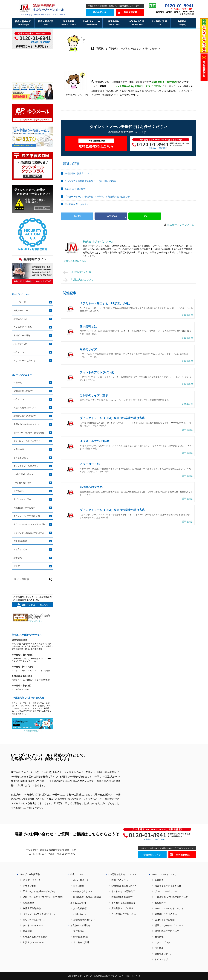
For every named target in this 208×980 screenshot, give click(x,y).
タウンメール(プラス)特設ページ (39, 914)
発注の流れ (19, 491)
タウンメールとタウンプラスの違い (30, 524)
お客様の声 (19, 449)
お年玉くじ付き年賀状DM (36, 937)
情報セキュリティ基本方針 (168, 886)
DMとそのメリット (121, 880)
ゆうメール (19, 352)
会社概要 (159, 880)
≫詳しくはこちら (35, 621)
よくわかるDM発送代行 (123, 891)
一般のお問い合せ (100, 12)
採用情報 (159, 948)
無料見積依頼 (130, 12)
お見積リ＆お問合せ (80, 925)
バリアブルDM (20, 344)
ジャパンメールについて (164, 874)
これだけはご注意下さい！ (125, 914)
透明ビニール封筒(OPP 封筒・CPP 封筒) (43, 897)
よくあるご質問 (21, 458)
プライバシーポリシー (166, 891)
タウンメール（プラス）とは (27, 516)
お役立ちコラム (21, 549)
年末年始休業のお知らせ (77, 204)
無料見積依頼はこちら (96, 144)
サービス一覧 (20, 302)
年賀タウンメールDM (34, 942)
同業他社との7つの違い (24, 508)
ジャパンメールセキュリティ (27, 441)
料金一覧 (18, 382)
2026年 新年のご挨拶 (75, 189)
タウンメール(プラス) (34, 920)
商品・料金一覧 (81, 880)
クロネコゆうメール (33, 925)
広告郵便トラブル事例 (122, 908)
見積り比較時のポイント (25, 408)
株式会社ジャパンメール (181, 225)
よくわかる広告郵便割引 (124, 903)
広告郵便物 (29, 903)
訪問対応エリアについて (25, 416)
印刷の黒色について (78, 280)
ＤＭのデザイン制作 (23, 327)
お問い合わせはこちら (75, 261)
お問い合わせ (80, 914)
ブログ (17, 566)
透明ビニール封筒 (22, 335)
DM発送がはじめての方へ (124, 886)
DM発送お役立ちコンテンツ (122, 874)
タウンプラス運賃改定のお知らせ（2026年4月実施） (91, 181)
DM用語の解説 (20, 541)
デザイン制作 (30, 886)
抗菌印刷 (27, 931)
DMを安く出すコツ (22, 483)
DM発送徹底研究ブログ (33, 730)
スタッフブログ (162, 942)
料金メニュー (77, 874)
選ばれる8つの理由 (22, 499)
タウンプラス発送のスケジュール (29, 533)
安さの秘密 (79, 886)
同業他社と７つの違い (166, 914)
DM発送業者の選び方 (23, 474)
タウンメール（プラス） (25, 360)
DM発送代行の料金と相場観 (87, 897)
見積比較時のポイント (84, 920)
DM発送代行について (23, 391)
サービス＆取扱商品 (30, 874)
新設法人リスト (21, 319)
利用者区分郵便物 (32, 908)
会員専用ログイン (152, 855)
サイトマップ (161, 959)
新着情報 (18, 558)
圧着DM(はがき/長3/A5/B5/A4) (39, 891)
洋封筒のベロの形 (77, 272)
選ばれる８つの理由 (165, 920)
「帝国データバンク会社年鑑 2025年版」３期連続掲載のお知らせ (97, 197)
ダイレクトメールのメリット (27, 466)
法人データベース (22, 310)
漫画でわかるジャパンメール (27, 424)
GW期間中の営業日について (79, 173)
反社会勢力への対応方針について (171, 897)
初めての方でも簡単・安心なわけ (29, 433)
